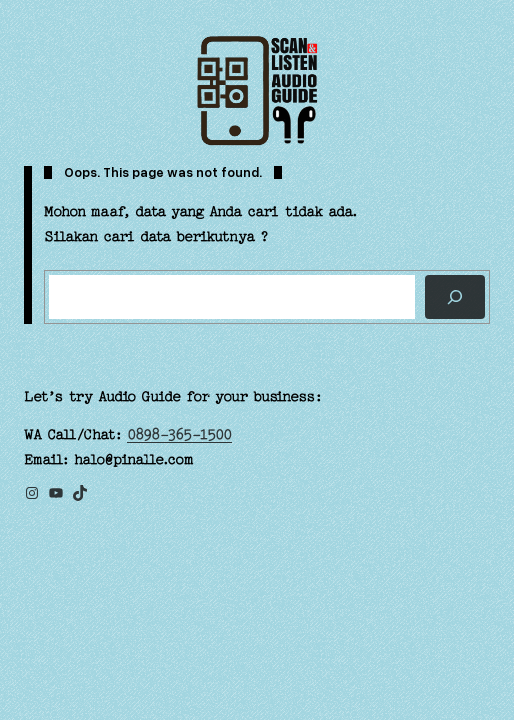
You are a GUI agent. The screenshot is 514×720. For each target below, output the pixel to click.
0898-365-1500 (179, 434)
